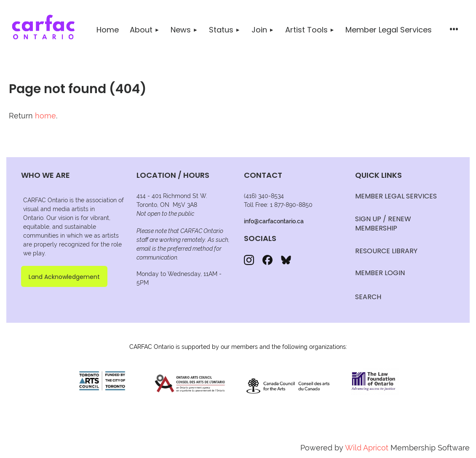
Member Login (380, 273)
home (45, 116)
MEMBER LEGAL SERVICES (396, 196)
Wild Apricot (367, 448)
